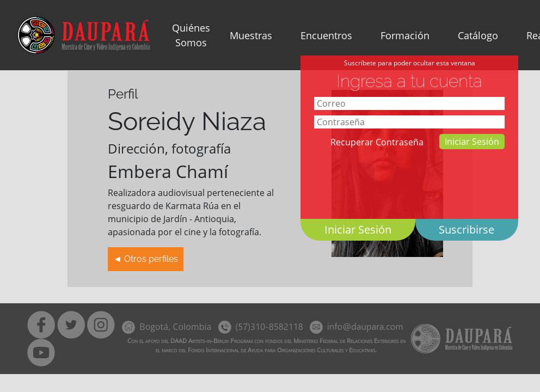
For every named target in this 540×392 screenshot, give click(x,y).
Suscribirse (467, 229)
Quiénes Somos (191, 35)
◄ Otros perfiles (146, 259)
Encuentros (326, 35)
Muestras (251, 35)
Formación (405, 35)
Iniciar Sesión (472, 142)
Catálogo (478, 35)
